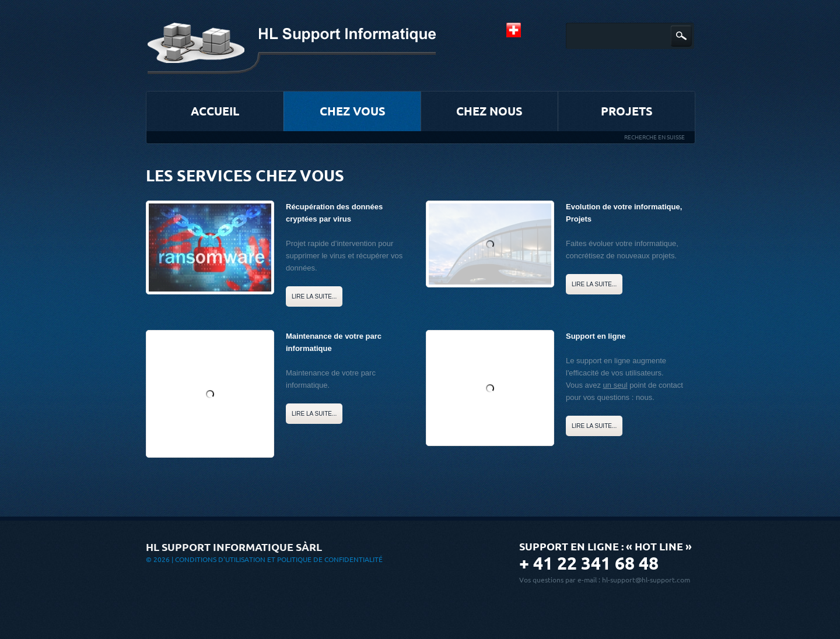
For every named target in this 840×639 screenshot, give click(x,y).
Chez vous (353, 111)
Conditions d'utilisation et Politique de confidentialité (279, 559)
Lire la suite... (314, 296)
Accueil (215, 111)
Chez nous (489, 111)
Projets (627, 111)
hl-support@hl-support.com (646, 580)
